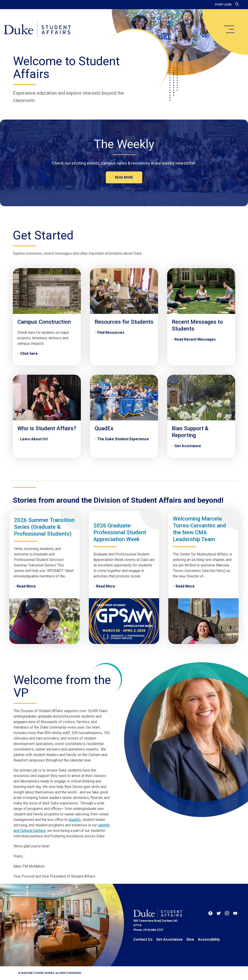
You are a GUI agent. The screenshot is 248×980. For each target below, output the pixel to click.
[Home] (37, 30)
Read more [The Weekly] (124, 177)
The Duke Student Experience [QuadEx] (123, 439)
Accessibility (209, 939)
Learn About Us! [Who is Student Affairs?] (34, 439)
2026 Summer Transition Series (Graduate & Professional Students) (44, 527)
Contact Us (143, 939)
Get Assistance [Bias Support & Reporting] (188, 446)
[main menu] (229, 29)
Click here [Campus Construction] (29, 354)
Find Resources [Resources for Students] (111, 332)
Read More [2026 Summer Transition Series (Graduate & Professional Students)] (26, 586)
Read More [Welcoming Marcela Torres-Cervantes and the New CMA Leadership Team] (185, 586)
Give (190, 939)
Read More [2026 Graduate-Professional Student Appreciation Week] (106, 586)
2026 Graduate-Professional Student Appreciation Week (120, 532)
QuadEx (75, 820)
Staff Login (223, 5)
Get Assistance (169, 939)
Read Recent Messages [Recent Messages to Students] (195, 339)
